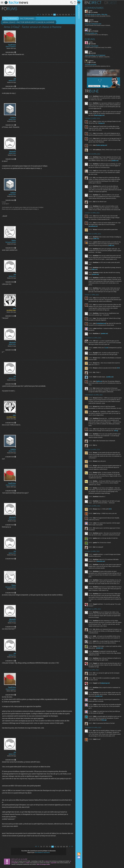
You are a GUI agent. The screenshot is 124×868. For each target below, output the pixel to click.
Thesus (14, 240)
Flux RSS (80, 854)
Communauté (80, 424)
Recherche (71, 3)
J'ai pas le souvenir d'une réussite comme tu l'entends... (99, 25)
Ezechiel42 (92, 20)
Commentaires (95, 8)
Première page (37, 14)
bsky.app (105, 731)
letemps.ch (105, 123)
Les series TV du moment (93, 46)
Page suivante (71, 14)
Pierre (91, 29)
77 (45, 15)
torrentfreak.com (94, 230)
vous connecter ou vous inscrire (42, 852)
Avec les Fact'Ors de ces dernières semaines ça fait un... (99, 66)
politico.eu (100, 387)
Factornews (10, 18)
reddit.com (99, 243)
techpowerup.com (106, 694)
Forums (91, 39)
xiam (14, 308)
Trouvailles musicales (92, 64)
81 (57, 15)
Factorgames (27, 18)
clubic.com (97, 275)
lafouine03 (13, 151)
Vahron (91, 51)
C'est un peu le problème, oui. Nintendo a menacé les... (99, 57)
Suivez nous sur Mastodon (80, 861)
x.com (108, 353)
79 (51, 15)
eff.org (92, 440)
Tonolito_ (92, 42)
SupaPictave (12, 45)
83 (62, 15)
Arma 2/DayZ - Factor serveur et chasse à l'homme (29, 22)
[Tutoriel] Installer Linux (92, 33)
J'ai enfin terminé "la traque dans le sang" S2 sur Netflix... (99, 47)
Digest (112, 2)
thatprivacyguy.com (105, 115)
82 (60, 15)
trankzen (13, 118)
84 (65, 15)
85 (68, 15)
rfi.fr (119, 374)
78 (48, 15)
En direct (94, 2)
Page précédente (40, 14)
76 (42, 15)
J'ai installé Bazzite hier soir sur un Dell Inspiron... (98, 35)
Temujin (92, 11)
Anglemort (92, 61)
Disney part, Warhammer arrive (94, 24)
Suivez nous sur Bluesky (80, 864)
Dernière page (73, 14)
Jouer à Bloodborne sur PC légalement (96, 55)
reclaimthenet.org (102, 329)
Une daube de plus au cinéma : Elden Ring (97, 14)
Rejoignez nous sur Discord (80, 857)
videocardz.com (102, 571)
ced (15, 79)
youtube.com (93, 165)
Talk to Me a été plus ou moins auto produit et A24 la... (99, 16)
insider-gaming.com (103, 147)
